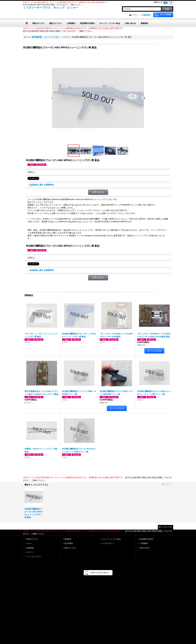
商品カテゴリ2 (70, 548)
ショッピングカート (35, 556)
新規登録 (147, 15)
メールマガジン (108, 543)
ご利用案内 (144, 543)
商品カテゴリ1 (32, 539)
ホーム (29, 543)
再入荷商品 (69, 543)
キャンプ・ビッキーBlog (111, 539)
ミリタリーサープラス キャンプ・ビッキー (51, 8)
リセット (168, 484)
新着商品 (68, 539)
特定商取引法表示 (146, 539)
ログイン (135, 15)
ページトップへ (167, 527)
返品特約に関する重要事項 (42, 185)
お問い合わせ (98, 192)
